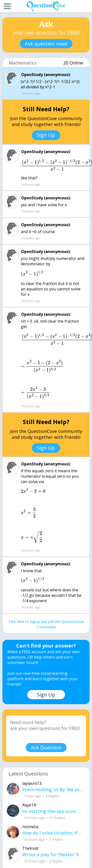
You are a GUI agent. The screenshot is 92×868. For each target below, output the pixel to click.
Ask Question (46, 748)
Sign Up (46, 135)
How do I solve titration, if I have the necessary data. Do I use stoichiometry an (53, 833)
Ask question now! (46, 44)
